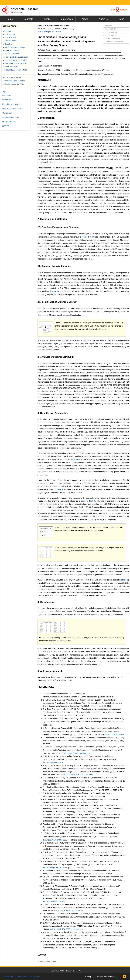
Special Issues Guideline (14, 84)
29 (62, 661)
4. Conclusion (46, 602)
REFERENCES (46, 687)
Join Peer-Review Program (29, 977)
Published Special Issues (14, 81)
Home (10, 19)
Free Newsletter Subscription (15, 57)
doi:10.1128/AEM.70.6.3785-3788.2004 (77, 775)
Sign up (88, 976)
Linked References (112, 39)
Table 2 (60, 489)
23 (121, 442)
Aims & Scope (9, 38)
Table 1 (79, 459)
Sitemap (69, 971)
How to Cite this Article (113, 42)
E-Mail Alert (9, 977)
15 (92, 259)
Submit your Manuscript (107, 976)
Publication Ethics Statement (15, 63)
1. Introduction (46, 118)
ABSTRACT (44, 80)
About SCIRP (60, 971)
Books (47, 19)
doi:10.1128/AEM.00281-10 (54, 901)
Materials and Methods (12, 104)
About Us (104, 19)
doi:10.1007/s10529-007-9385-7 (56, 840)
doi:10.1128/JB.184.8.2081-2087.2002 (76, 753)
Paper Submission (11, 50)
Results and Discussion (12, 108)
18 (111, 197)
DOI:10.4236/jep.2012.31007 (49, 32)
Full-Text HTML (110, 32)
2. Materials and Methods (52, 219)
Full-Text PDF (110, 29)
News (85, 19)
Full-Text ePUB (110, 35)
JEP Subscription (11, 54)
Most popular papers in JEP (15, 60)
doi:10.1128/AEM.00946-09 (71, 911)
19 (61, 343)
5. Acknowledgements (50, 671)
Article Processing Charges (15, 47)
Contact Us (76, 971)
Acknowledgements (11, 117)
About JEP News (10, 67)
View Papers (9, 34)
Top (4, 92)
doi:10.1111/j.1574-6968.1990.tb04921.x (67, 929)
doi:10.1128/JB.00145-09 (53, 762)
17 (117, 194)
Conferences (66, 19)
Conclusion (7, 113)
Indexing (7, 31)
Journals (28, 19)
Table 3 (92, 501)
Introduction (7, 100)
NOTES (42, 955)
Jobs (122, 19)
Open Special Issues (12, 77)
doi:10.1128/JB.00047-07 (115, 734)
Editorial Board (10, 41)
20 (53, 404)
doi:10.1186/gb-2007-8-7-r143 (55, 868)
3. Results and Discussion (53, 413)
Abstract (108, 26)
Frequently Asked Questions (15, 70)
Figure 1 (85, 237)
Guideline (7, 44)
